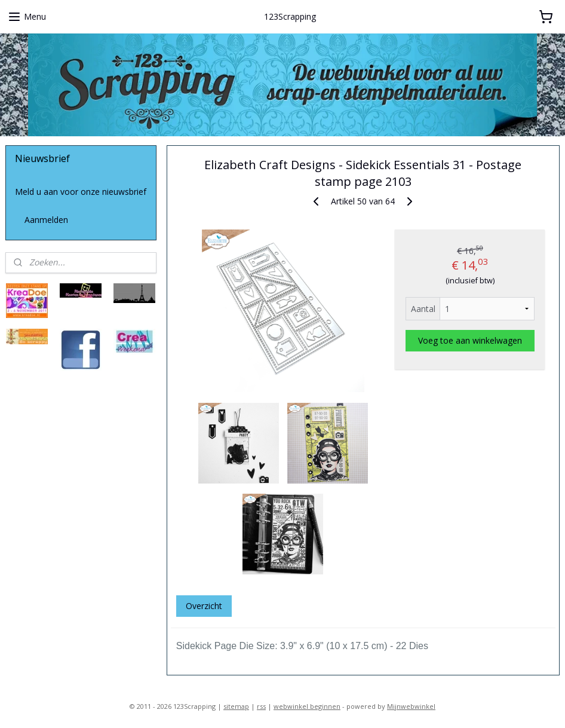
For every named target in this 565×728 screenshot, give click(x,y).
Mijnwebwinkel (411, 706)
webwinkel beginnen (307, 706)
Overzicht (204, 606)
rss (261, 706)
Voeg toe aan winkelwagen (470, 340)
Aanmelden (46, 220)
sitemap (236, 706)
